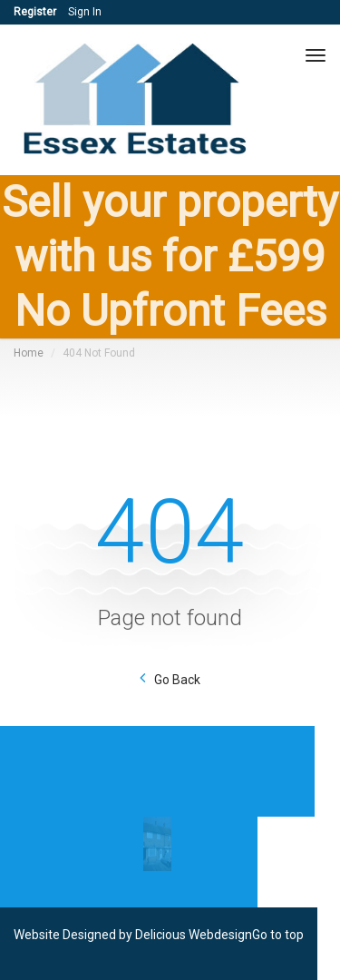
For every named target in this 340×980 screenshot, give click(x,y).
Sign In (85, 12)
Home (29, 353)
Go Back (177, 680)
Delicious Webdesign (194, 935)
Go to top (278, 935)
